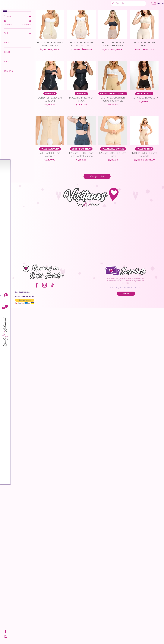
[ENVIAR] (126, 294)
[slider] (5, 21)
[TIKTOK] (52, 285)
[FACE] (6, 631)
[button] (5, 10)
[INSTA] (6, 636)
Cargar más (97, 176)
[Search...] (128, 3)
